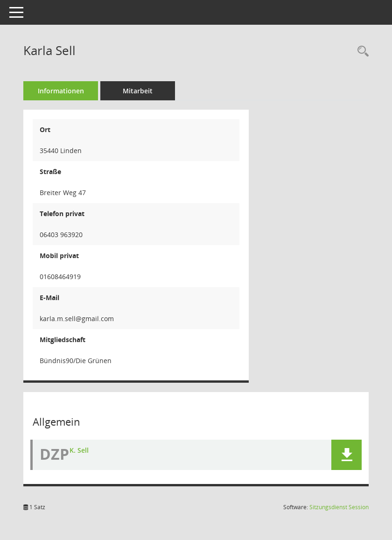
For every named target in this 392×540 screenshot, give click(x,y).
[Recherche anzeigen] (361, 52)
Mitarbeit (138, 91)
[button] (346, 455)
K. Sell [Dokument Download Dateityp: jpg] (79, 450)
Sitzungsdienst (339, 507)
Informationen (61, 91)
